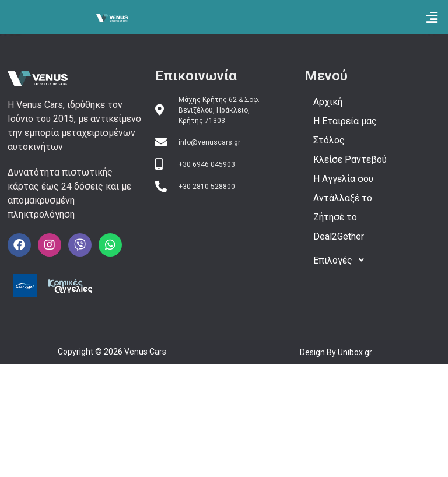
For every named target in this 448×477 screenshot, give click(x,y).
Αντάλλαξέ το (343, 198)
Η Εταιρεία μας (345, 121)
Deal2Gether (339, 236)
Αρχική (328, 102)
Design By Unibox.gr (336, 352)
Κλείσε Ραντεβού (350, 159)
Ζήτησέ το (335, 217)
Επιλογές (342, 260)
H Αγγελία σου (343, 179)
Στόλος (329, 140)
